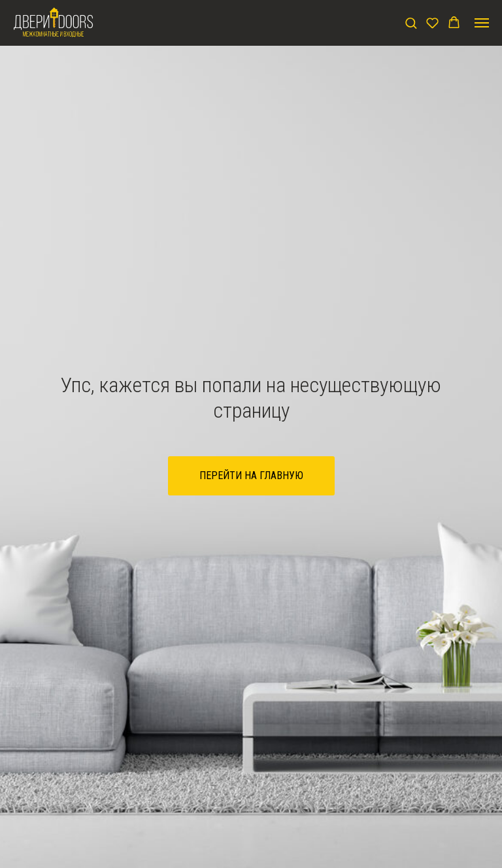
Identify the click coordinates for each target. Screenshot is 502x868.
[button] (411, 23)
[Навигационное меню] (482, 23)
